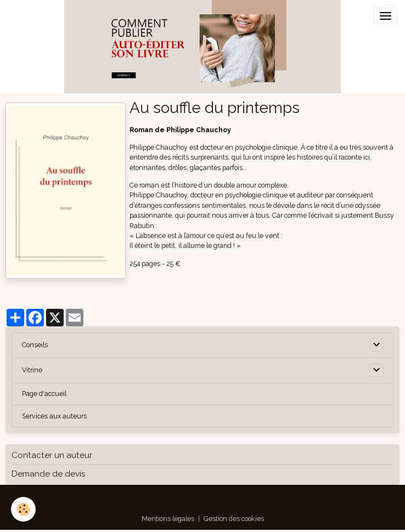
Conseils (35, 345)
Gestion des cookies (234, 519)
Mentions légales (168, 519)
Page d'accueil (44, 394)
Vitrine (32, 370)
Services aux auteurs (54, 416)
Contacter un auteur (52, 455)
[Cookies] (23, 509)
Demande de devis (49, 474)
